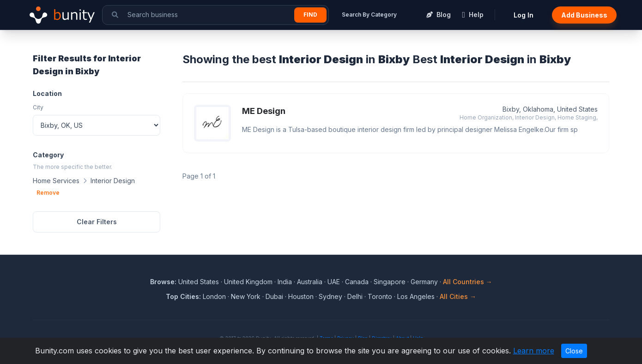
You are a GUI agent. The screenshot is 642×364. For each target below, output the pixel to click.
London (214, 296)
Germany (424, 282)
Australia (310, 282)
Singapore (390, 282)
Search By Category (369, 15)
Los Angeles (416, 296)
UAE (334, 282)
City (38, 107)
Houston (301, 296)
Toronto (380, 296)
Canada (357, 282)
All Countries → (468, 282)
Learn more (534, 351)
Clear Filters (97, 222)
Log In (524, 15)
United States (199, 282)
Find (310, 15)
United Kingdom (248, 282)
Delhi (355, 296)
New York (246, 296)
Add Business (584, 15)
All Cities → (458, 296)
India (285, 282)
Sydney (330, 296)
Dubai (274, 296)
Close (574, 351)
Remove (48, 193)
